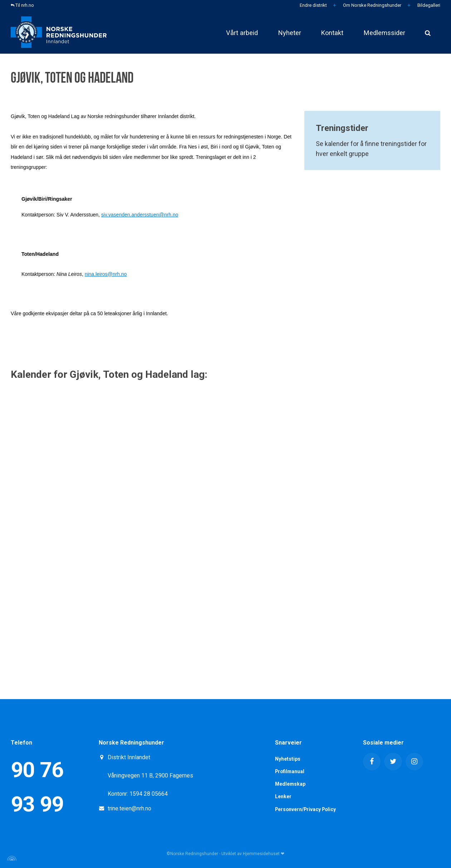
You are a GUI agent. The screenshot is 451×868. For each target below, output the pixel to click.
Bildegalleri (428, 5)
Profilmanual (290, 771)
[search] (428, 32)
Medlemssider (383, 32)
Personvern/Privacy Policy (307, 809)
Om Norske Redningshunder (372, 5)
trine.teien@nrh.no (130, 808)
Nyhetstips (288, 759)
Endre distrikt (313, 5)
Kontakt (329, 32)
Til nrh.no (22, 5)
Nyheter (284, 32)
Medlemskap (291, 784)
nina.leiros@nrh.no (106, 274)
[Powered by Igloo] (11, 858)
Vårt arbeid (234, 32)
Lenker (283, 797)
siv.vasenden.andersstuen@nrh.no (140, 215)
